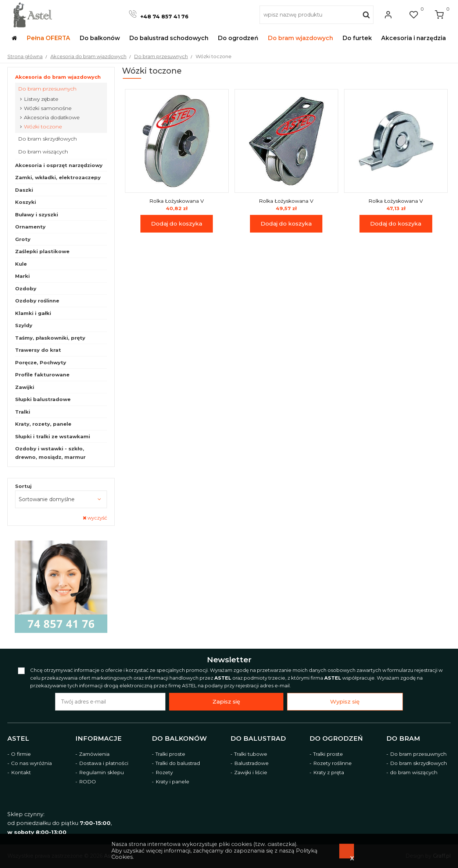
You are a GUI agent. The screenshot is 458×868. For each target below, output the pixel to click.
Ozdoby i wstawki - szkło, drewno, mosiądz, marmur (50, 453)
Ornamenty (30, 227)
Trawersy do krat (38, 350)
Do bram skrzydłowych (47, 139)
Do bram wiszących (43, 152)
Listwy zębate (41, 99)
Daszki (24, 190)
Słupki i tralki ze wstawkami (53, 436)
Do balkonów (179, 738)
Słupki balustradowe (43, 399)
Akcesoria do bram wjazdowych (58, 77)
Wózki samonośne (48, 108)
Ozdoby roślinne (37, 301)
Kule (21, 264)
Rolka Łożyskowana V (177, 201)
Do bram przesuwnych (47, 89)
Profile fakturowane (42, 375)
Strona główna (25, 56)
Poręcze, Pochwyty (41, 362)
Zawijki (25, 387)
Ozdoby (26, 288)
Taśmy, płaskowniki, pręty (50, 338)
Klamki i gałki (33, 313)
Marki (22, 276)
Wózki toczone (43, 127)
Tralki (23, 412)
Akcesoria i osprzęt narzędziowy (59, 165)
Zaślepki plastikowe (42, 251)
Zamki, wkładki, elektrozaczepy (58, 177)
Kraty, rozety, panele (43, 424)
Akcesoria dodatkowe (52, 117)
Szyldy (24, 325)
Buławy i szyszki (37, 215)
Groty (23, 239)
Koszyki (26, 202)
